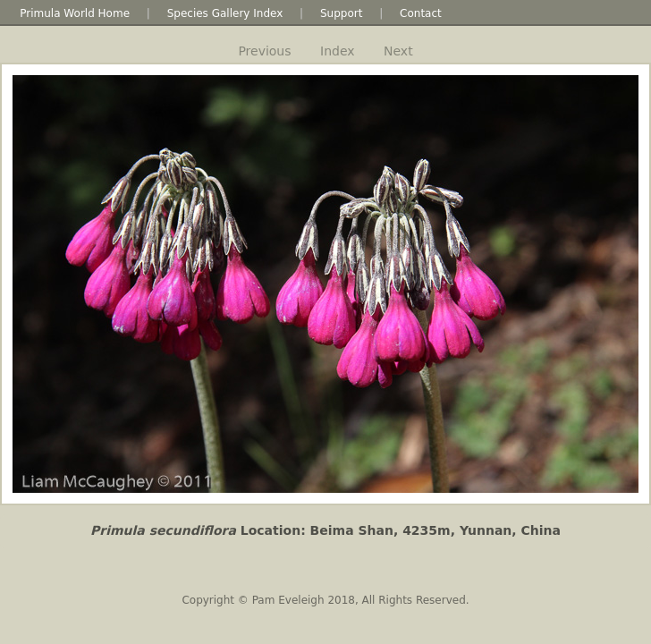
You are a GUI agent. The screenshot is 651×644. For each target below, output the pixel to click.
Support (341, 13)
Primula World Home (75, 13)
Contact (421, 13)
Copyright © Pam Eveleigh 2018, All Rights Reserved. (325, 600)
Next (398, 51)
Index (338, 51)
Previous (264, 51)
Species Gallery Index (225, 13)
